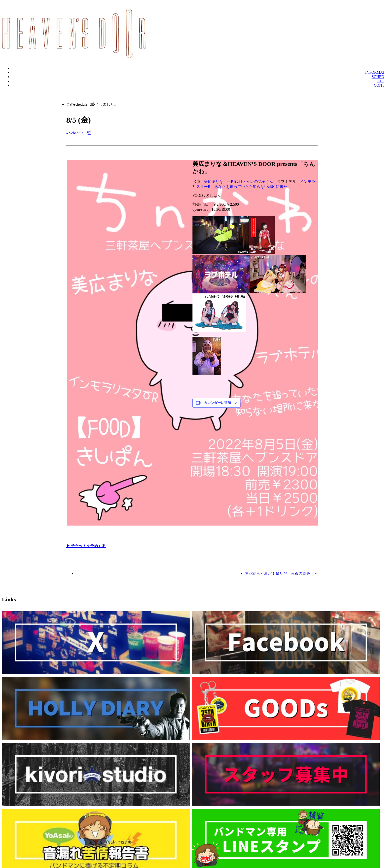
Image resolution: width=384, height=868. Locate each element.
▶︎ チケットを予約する (86, 546)
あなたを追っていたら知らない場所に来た (251, 187)
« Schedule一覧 (79, 133)
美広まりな (214, 182)
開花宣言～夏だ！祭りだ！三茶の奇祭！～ (281, 573)
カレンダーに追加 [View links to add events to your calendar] (217, 403)
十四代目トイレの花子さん (250, 182)
